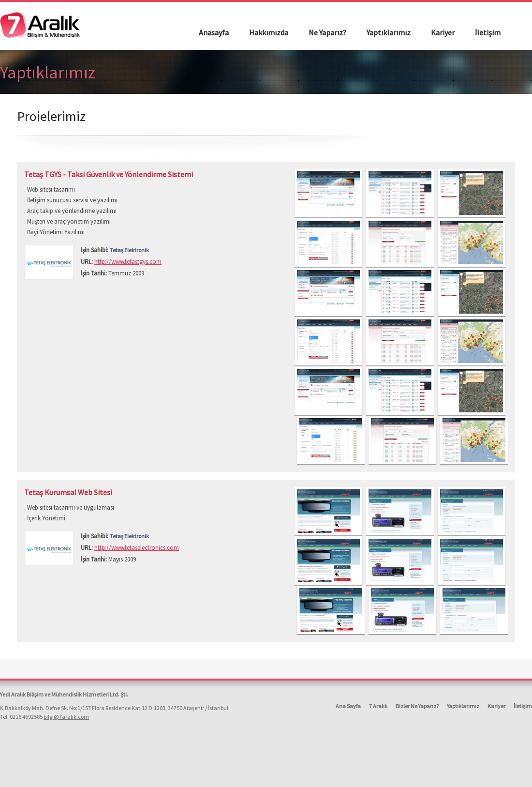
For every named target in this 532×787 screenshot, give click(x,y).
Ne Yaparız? (327, 32)
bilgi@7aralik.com (66, 717)
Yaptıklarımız (389, 32)
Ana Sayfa (348, 706)
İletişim (488, 32)
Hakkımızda (269, 32)
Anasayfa (214, 32)
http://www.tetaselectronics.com (137, 548)
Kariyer (443, 32)
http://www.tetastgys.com (128, 262)
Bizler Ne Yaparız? (417, 706)
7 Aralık (378, 706)
